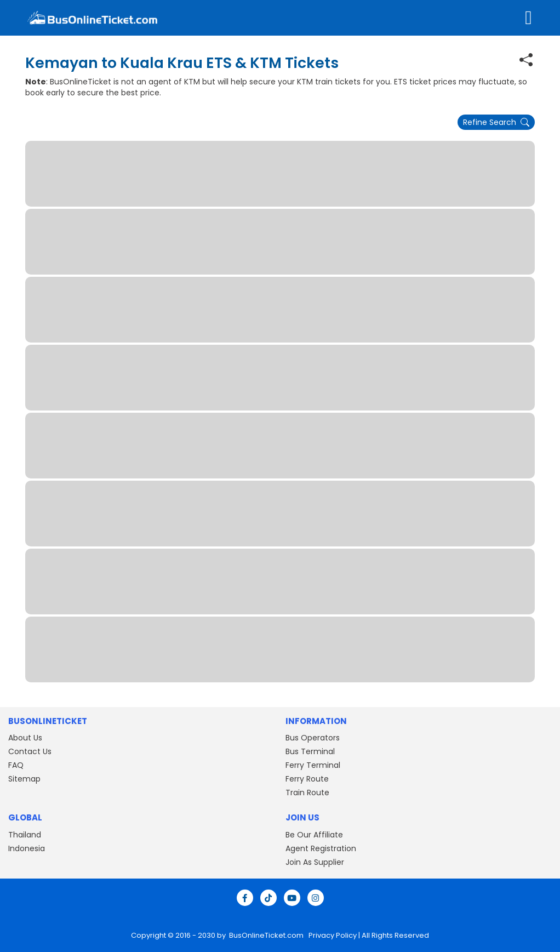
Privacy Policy (332, 935)
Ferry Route (307, 779)
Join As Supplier (315, 862)
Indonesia (27, 848)
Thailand (25, 835)
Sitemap (24, 779)
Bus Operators (313, 738)
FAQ (16, 765)
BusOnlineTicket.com (267, 935)
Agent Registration (321, 848)
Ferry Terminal (313, 765)
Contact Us (30, 751)
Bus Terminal (310, 751)
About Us (25, 738)
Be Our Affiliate (314, 835)
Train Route (307, 793)
